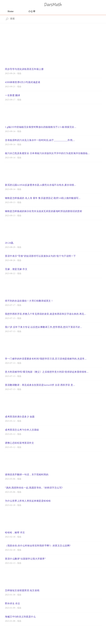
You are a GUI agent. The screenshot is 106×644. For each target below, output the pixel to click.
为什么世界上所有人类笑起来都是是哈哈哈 (28, 501)
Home (11, 11)
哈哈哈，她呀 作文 (15, 532)
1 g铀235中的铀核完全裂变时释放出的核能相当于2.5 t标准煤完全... (41, 127)
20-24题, (9, 243)
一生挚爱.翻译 (13, 95)
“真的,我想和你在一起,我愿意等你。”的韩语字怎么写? (34, 488)
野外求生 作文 (13, 604)
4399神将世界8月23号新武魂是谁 (23, 82)
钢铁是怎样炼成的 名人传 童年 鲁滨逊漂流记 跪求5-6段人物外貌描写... (43, 198)
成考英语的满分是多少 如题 (20, 417)
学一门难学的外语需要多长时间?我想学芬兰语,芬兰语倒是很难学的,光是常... (46, 359)
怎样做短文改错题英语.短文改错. (23, 590)
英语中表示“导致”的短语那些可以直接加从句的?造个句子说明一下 (40, 256)
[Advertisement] (53, 44)
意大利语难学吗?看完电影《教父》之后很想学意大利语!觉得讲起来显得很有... (47, 372)
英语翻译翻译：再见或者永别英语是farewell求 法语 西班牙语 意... (40, 385)
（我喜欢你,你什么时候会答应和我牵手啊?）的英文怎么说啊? (38, 546)
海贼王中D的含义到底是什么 (20, 617)
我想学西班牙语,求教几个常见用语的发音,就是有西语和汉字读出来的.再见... (46, 314)
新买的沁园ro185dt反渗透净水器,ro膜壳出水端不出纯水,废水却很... (40, 185)
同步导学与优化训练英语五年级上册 (24, 69)
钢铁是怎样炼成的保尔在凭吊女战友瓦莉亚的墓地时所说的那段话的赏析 (44, 211)
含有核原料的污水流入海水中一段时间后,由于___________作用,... (40, 140)
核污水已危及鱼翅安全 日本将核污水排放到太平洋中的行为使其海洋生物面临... (47, 153)
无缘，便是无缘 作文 (16, 269)
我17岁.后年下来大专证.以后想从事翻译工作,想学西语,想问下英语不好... (43, 327)
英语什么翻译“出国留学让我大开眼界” (25, 559)
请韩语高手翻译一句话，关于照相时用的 (27, 475)
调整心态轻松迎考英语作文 (19, 443)
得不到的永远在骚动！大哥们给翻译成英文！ (29, 301)
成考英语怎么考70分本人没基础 (22, 430)
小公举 (32, 11)
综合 (19, 73)
